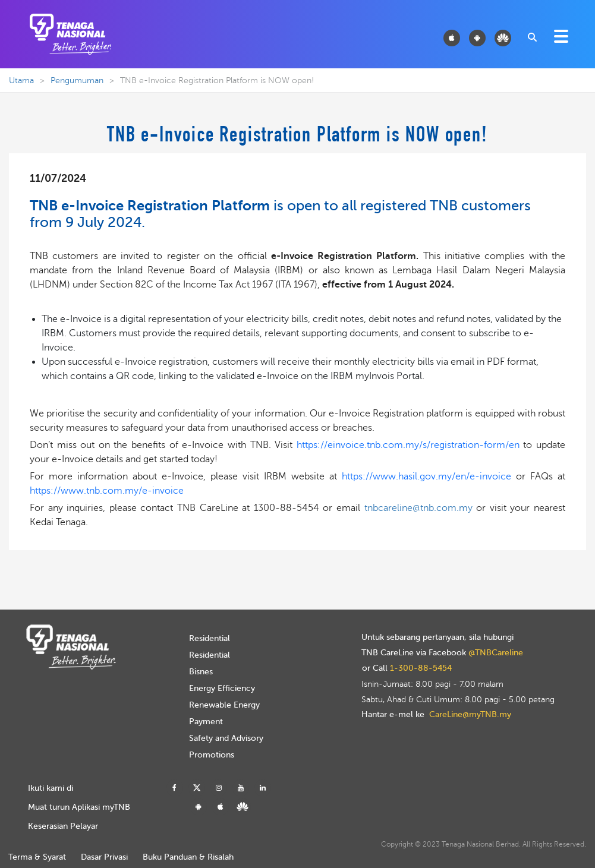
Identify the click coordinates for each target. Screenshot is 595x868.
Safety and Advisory (226, 738)
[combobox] (531, 36)
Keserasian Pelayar (63, 826)
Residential (210, 638)
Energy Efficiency (222, 688)
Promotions (212, 755)
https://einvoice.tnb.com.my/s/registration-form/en (408, 445)
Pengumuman (77, 81)
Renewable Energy (224, 705)
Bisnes (201, 672)
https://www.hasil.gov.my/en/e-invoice (429, 476)
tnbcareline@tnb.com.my (418, 508)
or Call (407, 668)
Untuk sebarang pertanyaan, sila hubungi (437, 637)
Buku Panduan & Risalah (188, 857)
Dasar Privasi (104, 857)
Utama (21, 81)
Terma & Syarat (37, 857)
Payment (206, 722)
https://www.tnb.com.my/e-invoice (107, 491)
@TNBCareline (496, 653)
